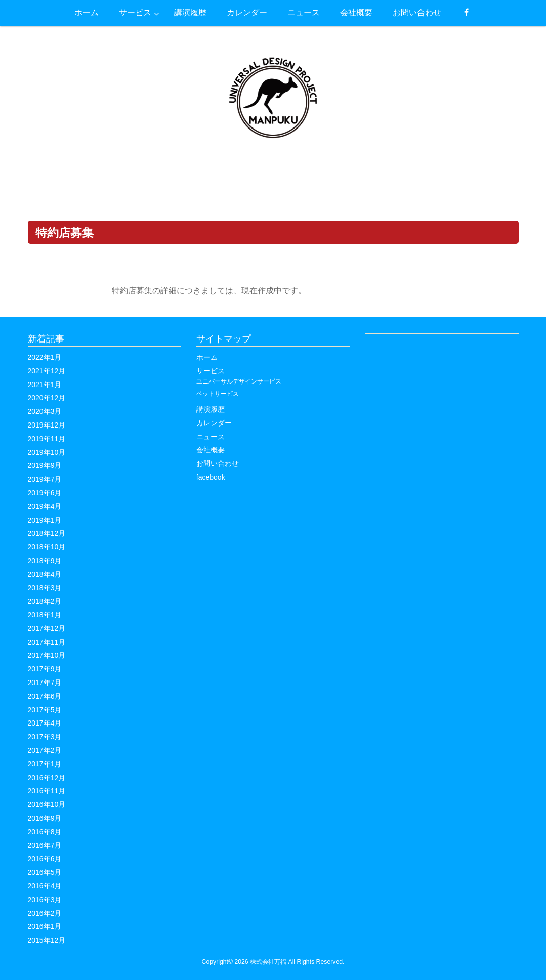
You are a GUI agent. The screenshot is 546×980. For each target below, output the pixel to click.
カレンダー (214, 423)
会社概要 (211, 450)
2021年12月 (47, 371)
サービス (211, 371)
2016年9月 (45, 818)
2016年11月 (47, 791)
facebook (211, 477)
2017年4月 (45, 723)
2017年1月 (45, 764)
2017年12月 (47, 628)
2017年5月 (45, 710)
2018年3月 (45, 588)
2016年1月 (45, 926)
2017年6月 (45, 696)
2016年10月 (47, 804)
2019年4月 (45, 506)
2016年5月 (45, 872)
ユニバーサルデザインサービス (239, 381)
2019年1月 (45, 520)
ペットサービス (218, 394)
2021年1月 (45, 385)
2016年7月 (45, 845)
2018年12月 (47, 533)
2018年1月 (45, 615)
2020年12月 (47, 398)
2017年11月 (47, 642)
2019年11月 (47, 439)
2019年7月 (45, 479)
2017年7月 (45, 683)
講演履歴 (211, 409)
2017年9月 (45, 669)
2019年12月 (47, 425)
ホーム (207, 357)
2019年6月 (45, 493)
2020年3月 (45, 411)
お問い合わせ (218, 463)
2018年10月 (47, 547)
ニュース (211, 437)
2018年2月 (45, 601)
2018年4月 (45, 574)
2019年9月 (45, 465)
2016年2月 (45, 913)
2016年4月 (45, 886)
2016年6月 (45, 859)
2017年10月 (47, 655)
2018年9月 (45, 561)
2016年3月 (45, 900)
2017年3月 (45, 737)
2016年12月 (47, 778)
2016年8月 (45, 832)
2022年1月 (45, 357)
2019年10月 (47, 452)
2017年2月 (45, 750)
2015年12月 (47, 940)
